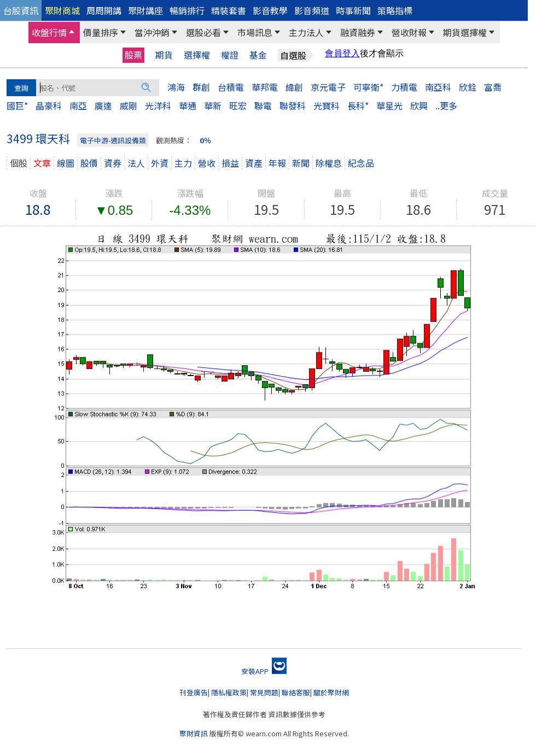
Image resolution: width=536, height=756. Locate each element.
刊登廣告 (194, 692)
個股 (19, 163)
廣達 (103, 106)
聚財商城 (62, 10)
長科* (358, 106)
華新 (213, 106)
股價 (89, 163)
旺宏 (238, 106)
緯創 (294, 87)
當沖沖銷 (152, 32)
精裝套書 (229, 10)
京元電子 (328, 87)
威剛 (129, 106)
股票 (133, 55)
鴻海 (176, 87)
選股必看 (203, 32)
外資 (160, 163)
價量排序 (101, 32)
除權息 (329, 163)
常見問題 (264, 692)
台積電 (231, 87)
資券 (113, 163)
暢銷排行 (187, 10)
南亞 (78, 106)
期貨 (164, 55)
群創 (201, 87)
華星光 (389, 106)
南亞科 (438, 87)
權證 (230, 55)
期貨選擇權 (465, 32)
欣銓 (468, 87)
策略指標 (395, 10)
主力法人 (306, 32)
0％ (205, 140)
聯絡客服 (296, 692)
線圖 (66, 163)
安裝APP (264, 671)
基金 (258, 55)
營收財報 (409, 32)
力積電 (404, 87)
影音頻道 (312, 10)
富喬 (493, 87)
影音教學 (270, 10)
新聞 (301, 163)
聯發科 (293, 106)
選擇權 (197, 55)
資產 (254, 163)
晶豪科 (49, 106)
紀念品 (361, 163)
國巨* (17, 106)
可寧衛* (368, 87)
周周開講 (104, 10)
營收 (207, 163)
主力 (183, 163)
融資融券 (358, 32)
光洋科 (158, 106)
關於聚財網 (331, 692)
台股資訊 (21, 10)
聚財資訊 (194, 733)
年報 (277, 163)
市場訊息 (255, 32)
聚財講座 (145, 10)
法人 (136, 163)
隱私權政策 (229, 692)
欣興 (419, 106)
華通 (188, 106)
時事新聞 (353, 10)
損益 (230, 163)
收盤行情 (49, 32)
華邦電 (265, 87)
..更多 (446, 106)
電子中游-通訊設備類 (113, 140)
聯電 (263, 106)
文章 (42, 163)
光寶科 (327, 106)
